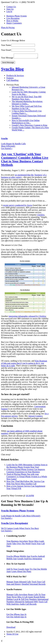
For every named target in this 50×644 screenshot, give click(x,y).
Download (11, 628)
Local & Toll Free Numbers (25, 600)
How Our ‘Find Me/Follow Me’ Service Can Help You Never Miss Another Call (25, 483)
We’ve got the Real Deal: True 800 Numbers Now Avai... (27, 99)
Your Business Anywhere (17, 542)
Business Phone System (17, 16)
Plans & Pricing (8, 28)
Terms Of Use (12, 635)
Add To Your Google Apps (18, 570)
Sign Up (10, 9)
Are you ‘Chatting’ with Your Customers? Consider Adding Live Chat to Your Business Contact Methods (25, 160)
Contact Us (11, 7)
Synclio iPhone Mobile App (18, 557)
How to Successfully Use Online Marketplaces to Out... (26, 122)
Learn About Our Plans (21, 572)
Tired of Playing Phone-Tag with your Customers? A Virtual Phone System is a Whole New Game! (27, 477)
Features (10, 79)
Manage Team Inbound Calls (19, 583)
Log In (9, 11)
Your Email (6, 50)
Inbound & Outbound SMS (26, 602)
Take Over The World (21, 544)
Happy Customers (14, 23)
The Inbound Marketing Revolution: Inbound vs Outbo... (27, 103)
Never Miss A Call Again (22, 598)
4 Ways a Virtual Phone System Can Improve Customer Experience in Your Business (26, 471)
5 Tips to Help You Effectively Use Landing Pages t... (27, 113)
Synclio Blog (12, 70)
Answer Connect (35, 417)
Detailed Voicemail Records (34, 585)
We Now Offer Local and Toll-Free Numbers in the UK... (27, 108)
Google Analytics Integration (30, 559)
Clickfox (41, 216)
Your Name (6, 45)
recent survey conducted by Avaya (18, 206)
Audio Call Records (28, 605)
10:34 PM (30, 496)
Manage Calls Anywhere (17, 595)
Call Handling (12, 81)
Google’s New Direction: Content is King (29, 126)
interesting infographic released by (24, 317)
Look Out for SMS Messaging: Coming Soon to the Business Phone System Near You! (27, 467)
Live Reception (13, 18)
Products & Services (15, 76)
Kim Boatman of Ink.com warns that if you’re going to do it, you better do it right (24, 364)
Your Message (7, 58)
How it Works (12, 21)
